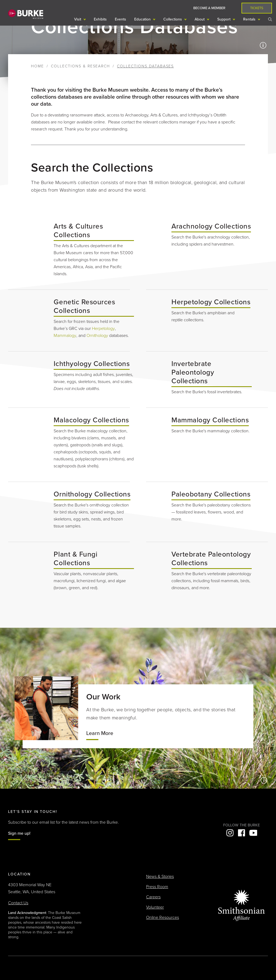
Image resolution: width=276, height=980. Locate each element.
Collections (173, 19)
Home (37, 66)
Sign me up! (19, 833)
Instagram (230, 833)
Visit (78, 19)
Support (224, 19)
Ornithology (97, 336)
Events (120, 19)
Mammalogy (65, 336)
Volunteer (155, 907)
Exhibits (100, 19)
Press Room (157, 887)
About (200, 19)
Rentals (250, 19)
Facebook (241, 833)
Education (143, 19)
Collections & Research (80, 66)
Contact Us (18, 903)
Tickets (257, 8)
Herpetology (103, 329)
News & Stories (160, 877)
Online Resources (163, 917)
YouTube (253, 833)
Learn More (100, 733)
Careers (153, 897)
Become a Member (209, 8)
